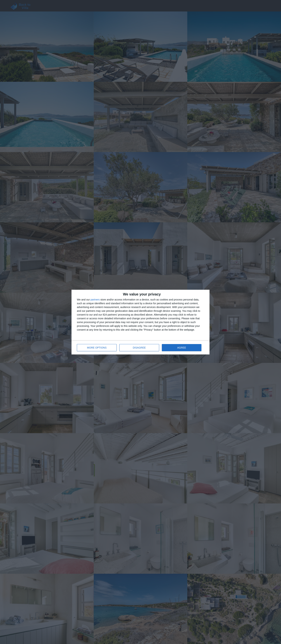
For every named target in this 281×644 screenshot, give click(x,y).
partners (95, 300)
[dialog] (140, 322)
